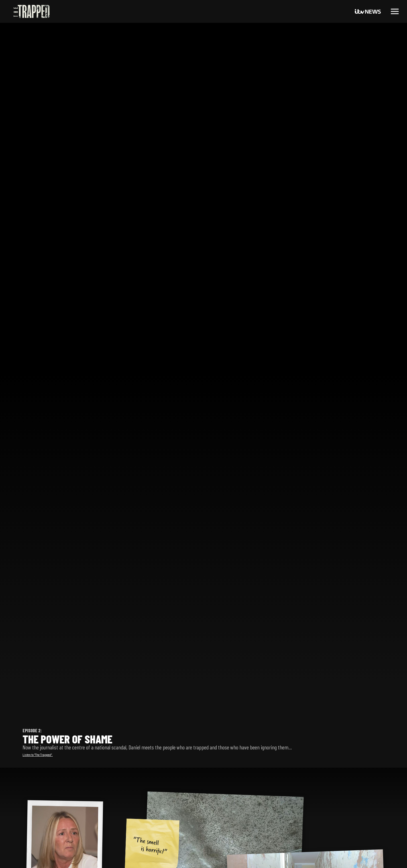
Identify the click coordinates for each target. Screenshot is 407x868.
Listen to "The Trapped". (38, 755)
